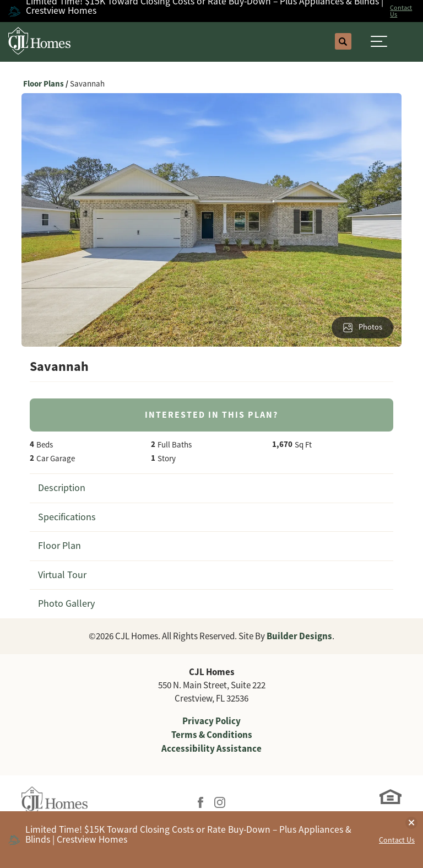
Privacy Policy (211, 721)
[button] (343, 42)
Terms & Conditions (212, 735)
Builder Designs (299, 636)
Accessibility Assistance (211, 748)
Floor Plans (44, 84)
